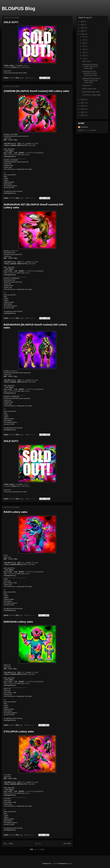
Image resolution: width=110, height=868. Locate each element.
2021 (83, 28)
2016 (83, 106)
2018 (83, 100)
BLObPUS (84, 127)
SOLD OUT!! (11, 22)
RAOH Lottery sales (16, 512)
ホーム (38, 844)
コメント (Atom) (39, 849)
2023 (83, 21)
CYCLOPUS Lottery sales (19, 732)
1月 (84, 59)
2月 (84, 56)
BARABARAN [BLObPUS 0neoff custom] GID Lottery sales (91, 80)
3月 (84, 52)
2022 (83, 25)
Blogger (69, 863)
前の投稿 (67, 844)
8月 (84, 37)
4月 (84, 49)
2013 (83, 115)
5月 (84, 46)
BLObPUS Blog (19, 8)
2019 (83, 34)
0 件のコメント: (31, 78)
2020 (83, 31)
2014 (83, 112)
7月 (84, 40)
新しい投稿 (8, 844)
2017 (83, 103)
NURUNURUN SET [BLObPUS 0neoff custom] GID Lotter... (90, 73)
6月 (84, 43)
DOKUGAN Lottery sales (18, 622)
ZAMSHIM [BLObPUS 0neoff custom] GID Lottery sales (36, 91)
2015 (83, 109)
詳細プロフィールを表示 (87, 130)
